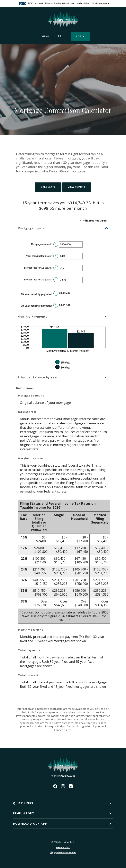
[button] (63, 228)
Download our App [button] (30, 824)
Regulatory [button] (24, 813)
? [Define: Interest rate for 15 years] (56, 268)
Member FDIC (63, 847)
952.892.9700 (68, 776)
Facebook (55, 786)
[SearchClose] (60, 36)
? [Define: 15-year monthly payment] (56, 293)
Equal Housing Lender (65, 852)
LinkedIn (71, 786)
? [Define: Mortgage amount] (56, 244)
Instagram (63, 786)
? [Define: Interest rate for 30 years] (56, 280)
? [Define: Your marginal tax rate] (56, 256)
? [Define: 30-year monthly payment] (56, 305)
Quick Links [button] (23, 803)
